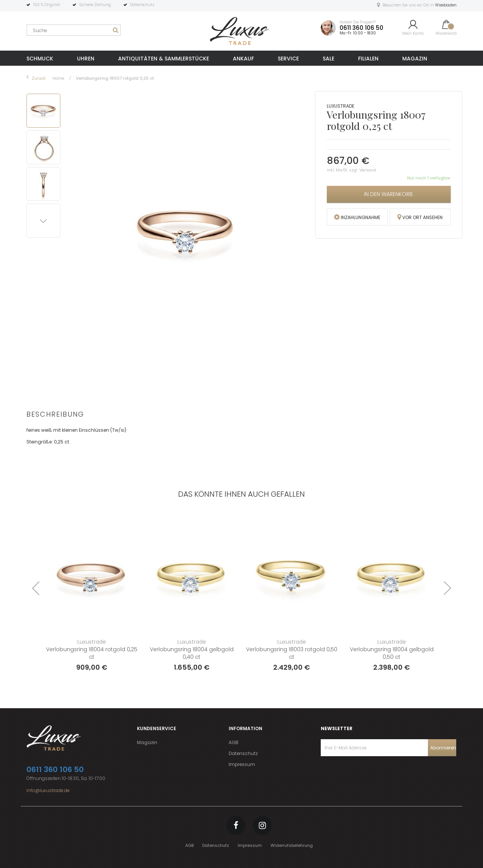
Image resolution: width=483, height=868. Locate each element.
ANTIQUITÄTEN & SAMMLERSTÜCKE (164, 59)
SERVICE (288, 59)
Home (59, 78)
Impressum (242, 764)
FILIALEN (368, 59)
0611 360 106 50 (361, 28)
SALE (328, 59)
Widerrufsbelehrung (292, 845)
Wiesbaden (446, 5)
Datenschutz (243, 753)
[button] (45, 146)
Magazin (147, 742)
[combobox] (74, 30)
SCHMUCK (40, 59)
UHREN (86, 59)
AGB (234, 742)
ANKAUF (243, 59)
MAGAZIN (415, 59)
